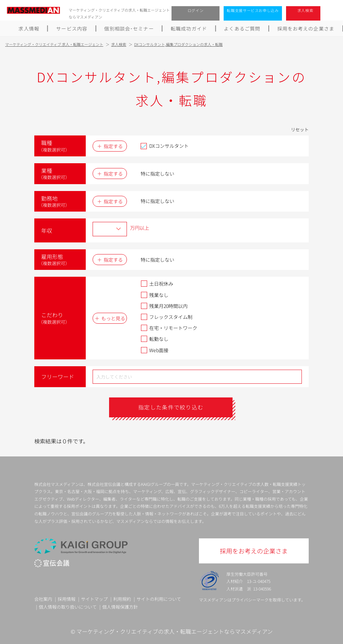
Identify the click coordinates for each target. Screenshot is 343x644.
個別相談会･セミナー (129, 28)
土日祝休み (157, 284)
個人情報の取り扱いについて (68, 607)
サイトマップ (94, 599)
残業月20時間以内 (164, 306)
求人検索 (305, 10)
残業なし (155, 295)
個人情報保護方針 (120, 607)
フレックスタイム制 (167, 317)
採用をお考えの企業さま (306, 28)
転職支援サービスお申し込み (253, 10)
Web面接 (155, 350)
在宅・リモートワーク (169, 328)
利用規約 (122, 599)
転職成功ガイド (189, 28)
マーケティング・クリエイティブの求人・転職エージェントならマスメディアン (175, 631)
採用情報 (67, 599)
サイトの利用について (159, 599)
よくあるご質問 (242, 28)
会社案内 (43, 599)
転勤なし (155, 339)
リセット (300, 129)
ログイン (196, 10)
